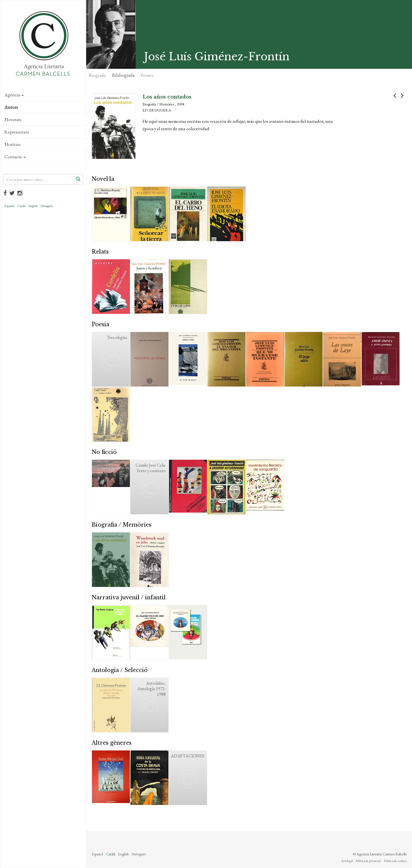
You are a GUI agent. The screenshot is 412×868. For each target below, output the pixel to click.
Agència (14, 95)
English (33, 206)
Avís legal (347, 861)
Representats (17, 132)
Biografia (97, 75)
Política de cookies (395, 861)
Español (9, 206)
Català (21, 206)
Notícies (13, 144)
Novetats (13, 119)
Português (47, 206)
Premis (147, 75)
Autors (11, 107)
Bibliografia (123, 75)
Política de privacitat (368, 861)
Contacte (15, 157)
